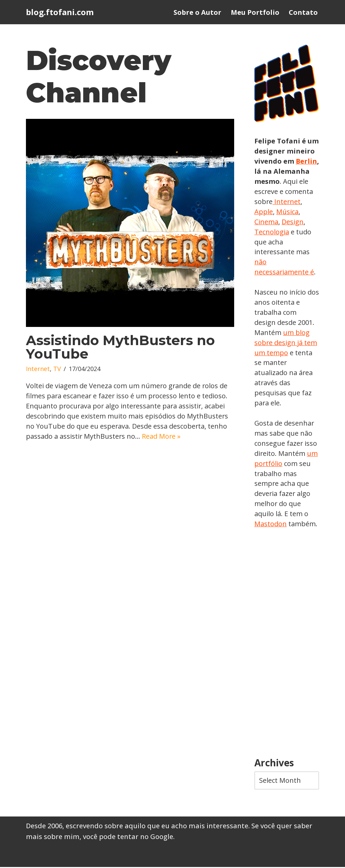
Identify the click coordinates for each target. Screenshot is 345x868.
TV (57, 369)
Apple (294, 212)
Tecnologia (297, 232)
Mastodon (271, 525)
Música (265, 222)
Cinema (292, 222)
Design (265, 232)
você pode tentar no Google (128, 838)
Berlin (265, 171)
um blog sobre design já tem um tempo (286, 343)
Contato (303, 12)
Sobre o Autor (197, 12)
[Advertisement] (287, 644)
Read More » (162, 437)
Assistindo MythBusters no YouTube (120, 347)
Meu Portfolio (255, 12)
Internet (38, 369)
